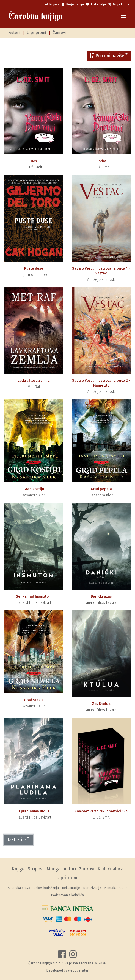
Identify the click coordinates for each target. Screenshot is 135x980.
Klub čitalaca (111, 869)
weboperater (78, 970)
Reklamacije (71, 888)
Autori (14, 33)
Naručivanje (92, 888)
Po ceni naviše (107, 56)
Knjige (18, 869)
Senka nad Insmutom (34, 596)
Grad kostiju (34, 489)
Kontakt (110, 888)
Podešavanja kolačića (67, 895)
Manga (54, 869)
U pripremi (36, 33)
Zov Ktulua (101, 704)
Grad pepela (101, 489)
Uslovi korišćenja (46, 888)
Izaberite (17, 840)
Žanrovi (59, 33)
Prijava (52, 4)
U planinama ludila (34, 811)
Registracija (73, 4)
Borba (101, 161)
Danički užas (101, 596)
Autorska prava (19, 888)
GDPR (123, 888)
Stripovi (36, 869)
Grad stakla (34, 700)
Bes (34, 161)
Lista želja (96, 4)
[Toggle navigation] (124, 16)
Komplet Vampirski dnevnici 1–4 (101, 811)
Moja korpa (119, 4)
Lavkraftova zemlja (34, 380)
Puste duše (34, 268)
